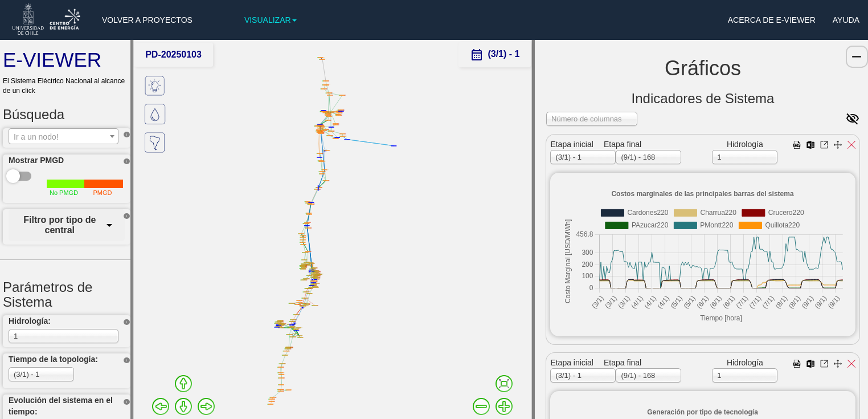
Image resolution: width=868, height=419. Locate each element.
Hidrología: (30, 321)
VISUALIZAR (271, 20)
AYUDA (846, 20)
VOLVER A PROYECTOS (147, 20)
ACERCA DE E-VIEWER (772, 20)
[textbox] (64, 137)
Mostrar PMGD (36, 160)
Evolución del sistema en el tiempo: (61, 406)
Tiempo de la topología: (53, 359)
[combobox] (64, 136)
